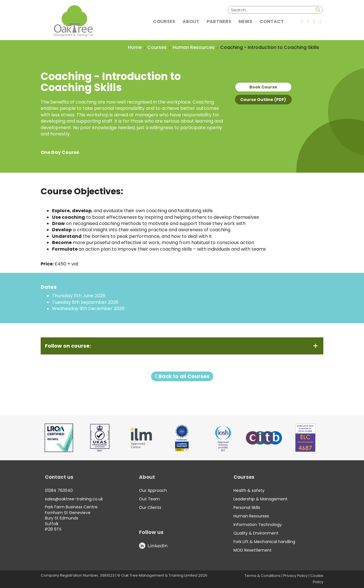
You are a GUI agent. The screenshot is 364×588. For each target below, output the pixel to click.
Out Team (149, 499)
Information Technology (258, 525)
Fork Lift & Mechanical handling (264, 542)
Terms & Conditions (263, 576)
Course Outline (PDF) (263, 100)
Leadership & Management (260, 499)
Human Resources (194, 47)
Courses (157, 47)
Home (135, 47)
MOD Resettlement (253, 550)
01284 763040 (59, 490)
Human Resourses (251, 516)
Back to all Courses (182, 376)
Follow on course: (68, 346)
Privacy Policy (295, 576)
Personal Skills (247, 507)
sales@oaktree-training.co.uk (74, 499)
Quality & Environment (256, 533)
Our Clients (150, 507)
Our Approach (153, 490)
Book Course (263, 87)
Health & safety (249, 490)
